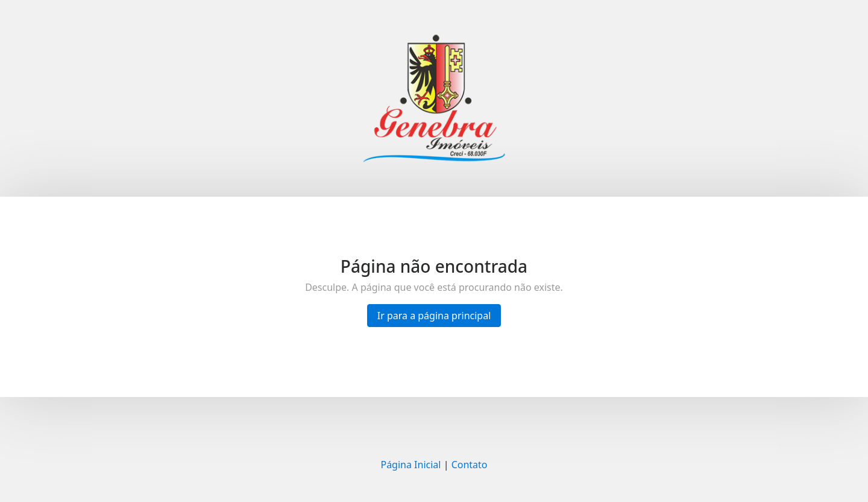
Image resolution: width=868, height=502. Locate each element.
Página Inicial (410, 465)
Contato (470, 465)
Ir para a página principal (434, 316)
